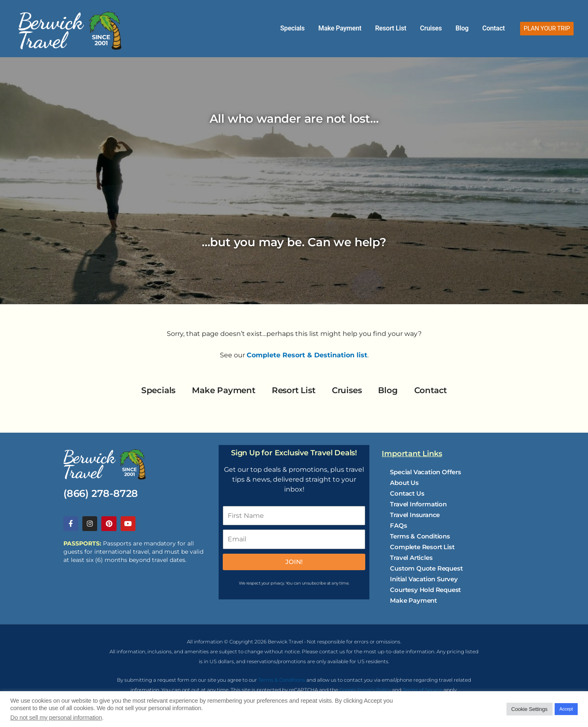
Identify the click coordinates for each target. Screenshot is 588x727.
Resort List (410, 28)
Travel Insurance (415, 515)
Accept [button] (566, 709)
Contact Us (407, 493)
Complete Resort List (422, 547)
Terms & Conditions (420, 536)
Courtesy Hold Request (425, 590)
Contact (496, 28)
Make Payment (365, 28)
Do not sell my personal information (56, 718)
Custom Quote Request (426, 568)
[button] (547, 29)
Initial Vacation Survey (424, 579)
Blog (470, 28)
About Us (404, 483)
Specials (323, 28)
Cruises (444, 28)
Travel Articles (411, 558)
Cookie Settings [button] (530, 709)
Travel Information (418, 504)
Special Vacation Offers (425, 472)
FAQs (398, 525)
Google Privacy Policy (365, 691)
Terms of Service (422, 691)
